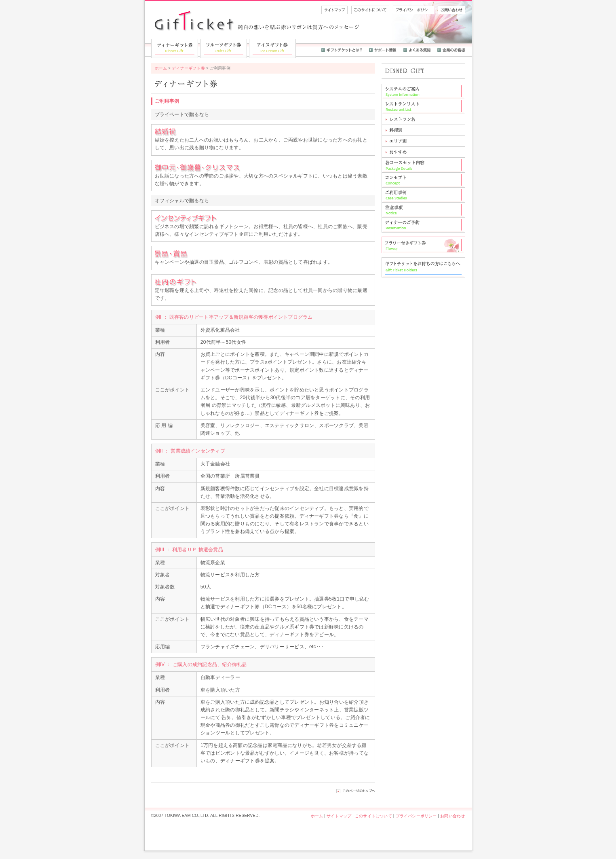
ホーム (161, 68)
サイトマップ (339, 816)
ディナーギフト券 (188, 68)
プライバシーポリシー (416, 816)
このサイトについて (373, 816)
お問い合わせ (453, 816)
